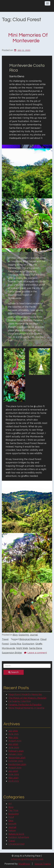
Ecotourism (28, 644)
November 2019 (17, 757)
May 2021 (13, 737)
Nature (12, 831)
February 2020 (16, 751)
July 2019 (13, 771)
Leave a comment (37, 653)
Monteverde (8, 648)
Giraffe (39, 644)
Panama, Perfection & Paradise (25, 705)
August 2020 (15, 741)
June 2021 (13, 734)
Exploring (24, 635)
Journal (34, 635)
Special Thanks (43, 864)
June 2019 (14, 774)
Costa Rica (15, 644)
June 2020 (14, 747)
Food (11, 817)
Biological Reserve (29, 639)
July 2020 (13, 744)
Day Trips (13, 810)
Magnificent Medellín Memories (25, 694)
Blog (15, 635)
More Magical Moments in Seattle (26, 708)
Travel (5, 639)
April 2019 (14, 781)
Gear (11, 820)
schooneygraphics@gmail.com (27, 859)
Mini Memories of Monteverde (28, 38)
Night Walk (22, 648)
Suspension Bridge (12, 653)
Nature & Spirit (16, 834)
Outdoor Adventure (19, 837)
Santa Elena (35, 648)
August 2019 (15, 768)
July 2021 (13, 731)
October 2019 (16, 761)
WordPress (24, 864)
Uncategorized (16, 844)
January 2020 (15, 754)
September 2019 (17, 764)
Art (10, 804)
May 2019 (13, 778)
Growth (12, 824)
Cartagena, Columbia (19, 701)
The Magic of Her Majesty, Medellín (27, 698)
